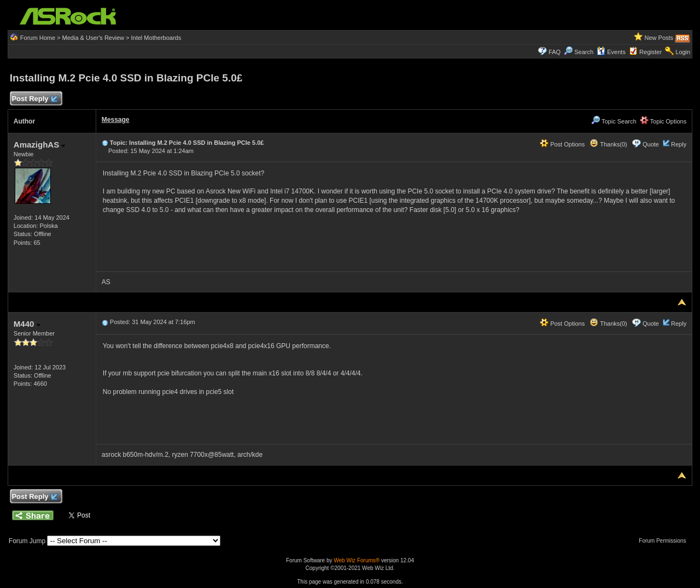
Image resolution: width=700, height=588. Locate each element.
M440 (27, 324)
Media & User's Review (93, 38)
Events (611, 52)
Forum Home (38, 38)
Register (651, 52)
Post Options (562, 144)
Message (116, 120)
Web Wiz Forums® (357, 560)
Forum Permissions (665, 541)
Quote (651, 144)
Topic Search (614, 121)
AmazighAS (40, 145)
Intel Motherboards (156, 38)
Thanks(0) (608, 144)
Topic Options (663, 121)
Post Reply (34, 99)
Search (584, 52)
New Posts (659, 38)
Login (683, 52)
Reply (679, 144)
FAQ (555, 52)
